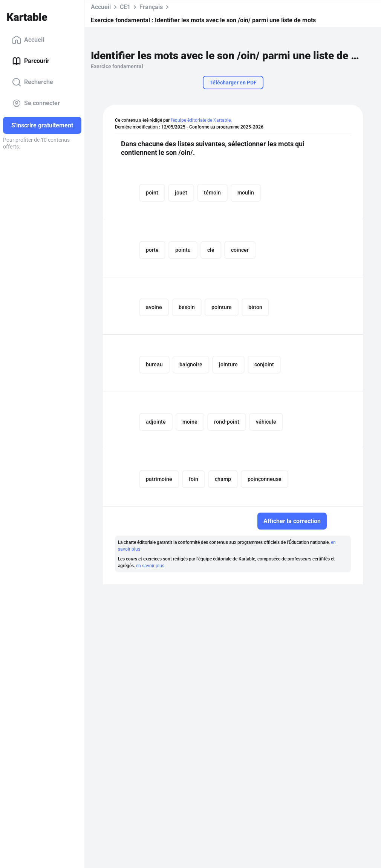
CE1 (125, 7)
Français (151, 7)
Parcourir (31, 61)
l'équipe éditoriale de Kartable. (201, 120)
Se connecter (36, 103)
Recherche (33, 82)
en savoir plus (150, 566)
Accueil (28, 40)
